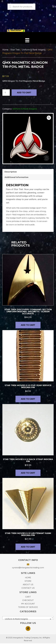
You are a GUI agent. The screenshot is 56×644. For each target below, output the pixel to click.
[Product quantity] (6, 93)
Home (5, 50)
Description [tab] (11, 172)
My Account (28, 604)
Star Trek (15, 50)
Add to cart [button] (28, 325)
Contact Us (28, 588)
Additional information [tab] (16, 177)
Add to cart (24, 93)
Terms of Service (28, 607)
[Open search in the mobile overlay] (26, 7)
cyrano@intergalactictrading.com (28, 568)
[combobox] (28, 618)
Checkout (28, 600)
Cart (28, 597)
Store (28, 581)
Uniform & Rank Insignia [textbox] (27, 619)
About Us (28, 584)
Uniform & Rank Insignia (34, 50)
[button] (49, 118)
